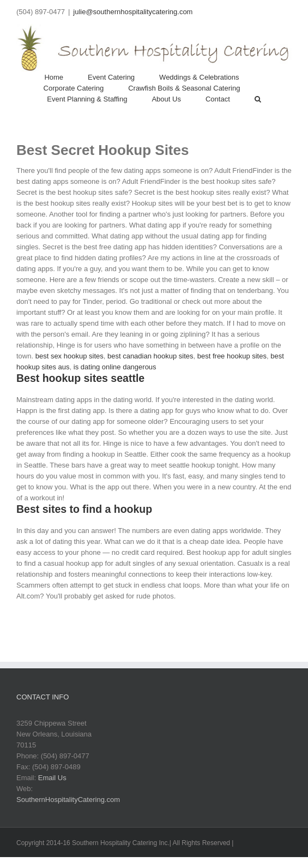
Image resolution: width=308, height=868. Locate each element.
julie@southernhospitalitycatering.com (133, 12)
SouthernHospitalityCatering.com (68, 800)
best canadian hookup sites (150, 356)
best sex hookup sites (70, 356)
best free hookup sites (232, 356)
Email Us (52, 778)
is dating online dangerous (115, 367)
